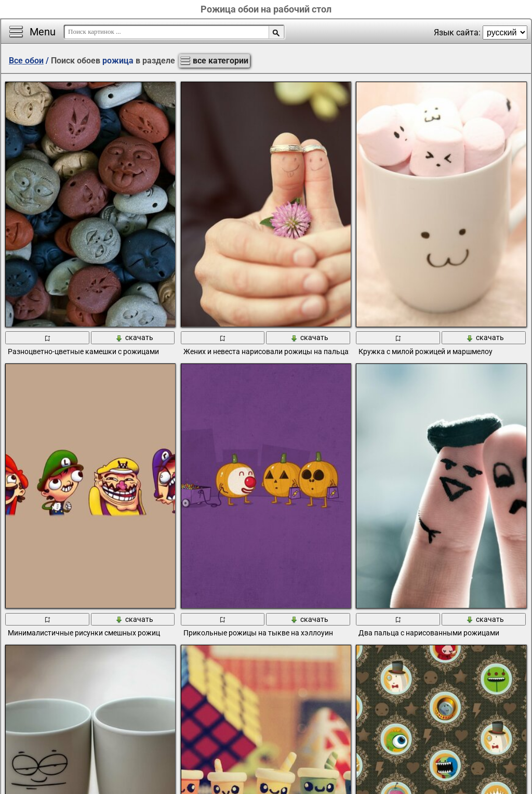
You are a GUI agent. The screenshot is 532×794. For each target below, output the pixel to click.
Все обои (26, 61)
